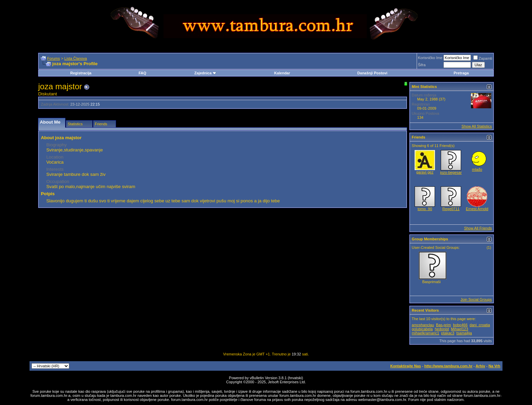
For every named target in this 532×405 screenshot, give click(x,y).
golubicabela (422, 329)
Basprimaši (431, 282)
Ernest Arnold (477, 209)
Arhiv (480, 366)
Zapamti (483, 58)
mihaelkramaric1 (426, 333)
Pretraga (461, 73)
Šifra (422, 65)
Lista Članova (76, 58)
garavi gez (425, 172)
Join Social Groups (476, 299)
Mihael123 (460, 329)
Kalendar (282, 73)
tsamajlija (464, 333)
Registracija (81, 73)
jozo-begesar (451, 172)
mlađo (477, 169)
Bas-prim (443, 325)
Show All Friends (478, 228)
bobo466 (460, 325)
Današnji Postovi (372, 73)
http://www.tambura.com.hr (448, 366)
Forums (53, 58)
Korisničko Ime (430, 58)
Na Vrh (495, 366)
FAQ (142, 73)
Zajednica (205, 73)
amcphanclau (423, 325)
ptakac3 (448, 333)
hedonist (442, 329)
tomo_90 (425, 209)
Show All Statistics (477, 126)
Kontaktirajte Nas (405, 366)
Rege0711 (451, 209)
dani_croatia (480, 325)
